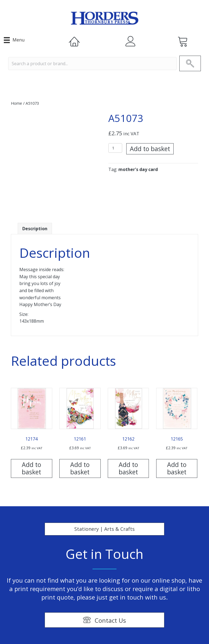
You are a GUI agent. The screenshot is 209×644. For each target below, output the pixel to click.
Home (16, 103)
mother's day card (138, 169)
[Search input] (92, 64)
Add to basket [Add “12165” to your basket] (177, 468)
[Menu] (14, 40)
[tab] (35, 229)
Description (35, 229)
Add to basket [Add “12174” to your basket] (31, 468)
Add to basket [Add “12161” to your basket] (80, 468)
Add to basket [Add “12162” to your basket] (128, 468)
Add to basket (150, 149)
